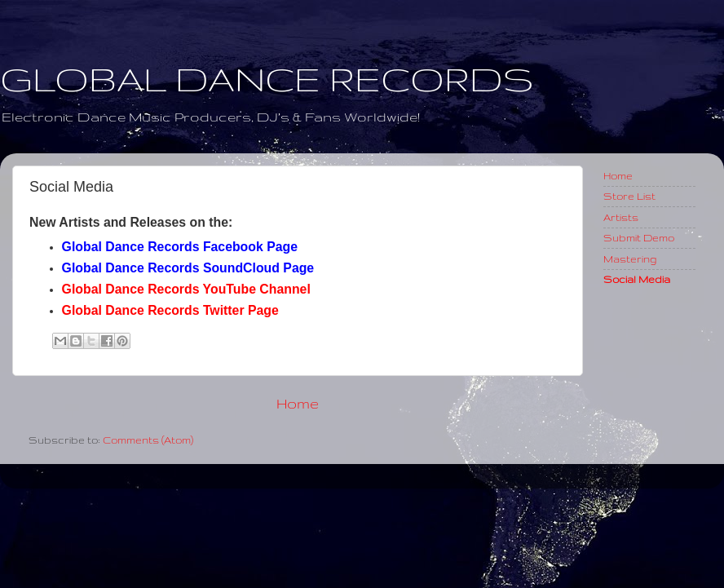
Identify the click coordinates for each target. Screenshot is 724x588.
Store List (629, 196)
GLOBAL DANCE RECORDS (267, 78)
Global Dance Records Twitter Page (170, 310)
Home (298, 403)
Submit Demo (639, 237)
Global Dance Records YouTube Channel (186, 289)
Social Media (637, 279)
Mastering (630, 259)
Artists (621, 217)
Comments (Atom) (148, 440)
